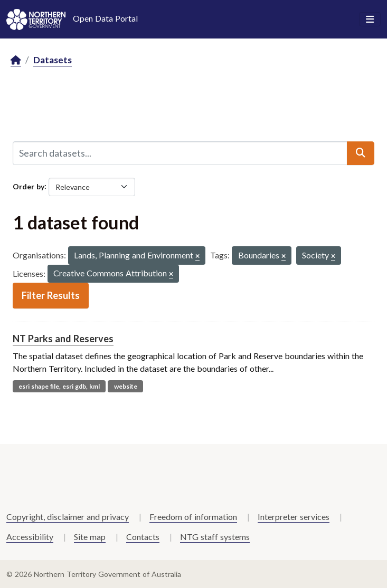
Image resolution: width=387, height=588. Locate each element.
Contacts (143, 537)
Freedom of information (193, 517)
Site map (90, 537)
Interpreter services (294, 517)
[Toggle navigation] (370, 20)
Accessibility (30, 537)
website (126, 386)
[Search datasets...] (180, 153)
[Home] (16, 60)
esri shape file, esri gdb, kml (59, 386)
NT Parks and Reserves (63, 339)
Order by (29, 186)
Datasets (53, 60)
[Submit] (361, 153)
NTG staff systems (215, 537)
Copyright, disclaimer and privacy (68, 517)
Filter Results (51, 295)
